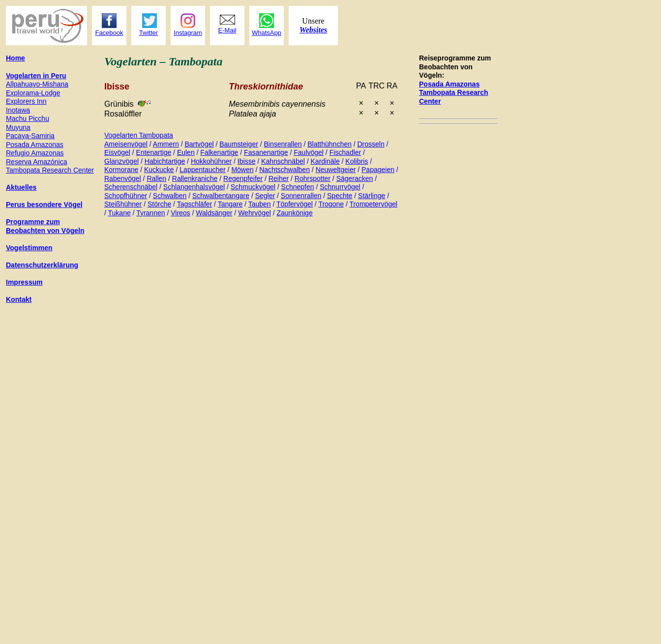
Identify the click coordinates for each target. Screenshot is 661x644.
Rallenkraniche (195, 178)
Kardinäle (325, 161)
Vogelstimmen (29, 248)
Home (15, 58)
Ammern (166, 144)
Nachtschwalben (285, 170)
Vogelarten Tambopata (139, 135)
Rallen (156, 178)
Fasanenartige (266, 152)
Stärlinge (372, 196)
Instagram (188, 33)
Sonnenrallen (301, 196)
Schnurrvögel (340, 187)
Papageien (378, 170)
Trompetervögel (373, 204)
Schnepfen (298, 187)
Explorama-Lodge (33, 93)
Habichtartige (165, 161)
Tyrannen (150, 213)
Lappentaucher (202, 170)
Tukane (120, 213)
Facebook (109, 33)
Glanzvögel (121, 161)
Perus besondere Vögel (44, 205)
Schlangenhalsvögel (194, 187)
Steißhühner (123, 204)
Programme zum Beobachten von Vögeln (45, 226)
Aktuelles (21, 187)
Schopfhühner (126, 196)
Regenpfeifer (243, 178)
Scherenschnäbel (131, 187)
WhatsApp (267, 33)
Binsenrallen (283, 144)
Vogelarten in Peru (36, 76)
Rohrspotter (313, 178)
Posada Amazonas (449, 84)
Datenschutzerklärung (42, 265)
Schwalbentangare (221, 196)
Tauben (260, 204)
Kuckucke (159, 170)
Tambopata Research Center (50, 170)
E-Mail (227, 30)
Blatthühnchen (330, 144)
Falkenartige (219, 152)
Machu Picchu (28, 118)
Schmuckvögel (253, 187)
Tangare (230, 204)
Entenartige (154, 152)
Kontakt (19, 299)
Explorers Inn (26, 101)
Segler (265, 196)
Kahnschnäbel (283, 161)
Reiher (279, 178)
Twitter (149, 33)
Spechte (340, 196)
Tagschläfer (195, 204)
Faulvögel (309, 152)
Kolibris (357, 161)
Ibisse (247, 161)
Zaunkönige (295, 213)
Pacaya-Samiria (30, 136)
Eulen (186, 152)
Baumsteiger (239, 144)
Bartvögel (199, 144)
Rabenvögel (123, 178)
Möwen (242, 170)
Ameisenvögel (126, 144)
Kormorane (121, 170)
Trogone (331, 204)
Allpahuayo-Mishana (37, 84)
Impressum (24, 282)
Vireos (180, 213)
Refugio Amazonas (35, 153)
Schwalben (170, 196)
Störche (159, 204)
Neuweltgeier (336, 170)
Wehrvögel (255, 213)
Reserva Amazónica (37, 162)
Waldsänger (214, 213)
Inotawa (18, 110)
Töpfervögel (295, 204)
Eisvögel (117, 152)
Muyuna (18, 127)
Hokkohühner (211, 161)
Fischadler (346, 152)
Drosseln (371, 144)
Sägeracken (355, 178)
